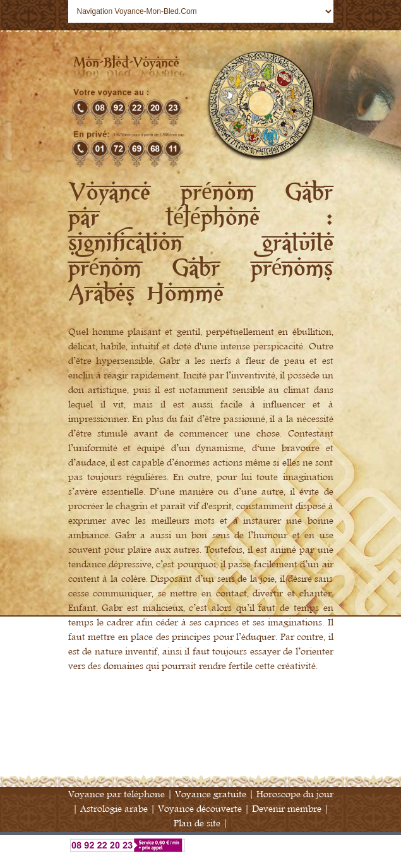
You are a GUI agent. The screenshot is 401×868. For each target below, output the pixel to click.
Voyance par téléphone (117, 794)
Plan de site (197, 823)
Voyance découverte (200, 809)
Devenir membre (287, 809)
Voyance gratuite (211, 794)
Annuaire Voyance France (201, 860)
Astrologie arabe (114, 809)
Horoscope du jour (295, 794)
